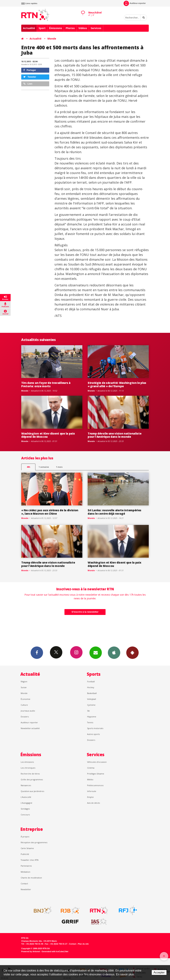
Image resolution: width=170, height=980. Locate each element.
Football (91, 681)
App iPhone (114, 653)
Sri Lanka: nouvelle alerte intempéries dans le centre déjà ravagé (114, 512)
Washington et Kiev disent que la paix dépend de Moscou (48, 435)
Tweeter (30, 77)
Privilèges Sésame (96, 774)
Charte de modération (31, 878)
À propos (25, 837)
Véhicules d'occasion (97, 762)
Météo (90, 779)
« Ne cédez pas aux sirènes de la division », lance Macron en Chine (50, 512)
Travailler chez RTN (30, 860)
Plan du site (83, 944)
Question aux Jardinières (32, 791)
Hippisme (92, 717)
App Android (132, 653)
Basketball (92, 693)
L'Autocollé (26, 797)
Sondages (25, 809)
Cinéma (91, 768)
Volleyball (92, 699)
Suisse (24, 687)
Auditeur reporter (29, 722)
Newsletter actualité (30, 728)
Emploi (90, 797)
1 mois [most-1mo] (59, 467)
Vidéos (83, 28)
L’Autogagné (26, 803)
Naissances (26, 785)
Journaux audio (28, 711)
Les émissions (27, 762)
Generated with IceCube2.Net (55, 951)
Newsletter (26, 889)
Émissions (56, 28)
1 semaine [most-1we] (44, 467)
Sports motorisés (95, 728)
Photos (70, 28)
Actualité (29, 28)
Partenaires (26, 866)
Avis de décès (93, 803)
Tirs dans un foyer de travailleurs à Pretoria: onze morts (46, 384)
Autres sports (93, 734)
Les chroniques (28, 768)
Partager (30, 70)
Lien (28, 84)
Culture (24, 705)
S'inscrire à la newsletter (85, 612)
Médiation (25, 872)
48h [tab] (28, 467)
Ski (88, 711)
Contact (24, 884)
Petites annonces (95, 785)
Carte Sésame (27, 848)
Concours (25, 815)
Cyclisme (91, 705)
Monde (52, 39)
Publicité (25, 854)
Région (24, 681)
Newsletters (96, 653)
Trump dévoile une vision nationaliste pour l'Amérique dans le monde (114, 435)
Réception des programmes (34, 842)
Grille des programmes (32, 779)
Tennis (90, 722)
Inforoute (92, 791)
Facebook (37, 653)
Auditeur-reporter (135, 3)
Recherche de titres (30, 774)
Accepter (159, 972)
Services (96, 28)
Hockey (91, 687)
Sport (42, 28)
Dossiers (25, 717)
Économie (25, 699)
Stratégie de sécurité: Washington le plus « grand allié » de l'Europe (117, 384)
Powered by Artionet (31, 951)
